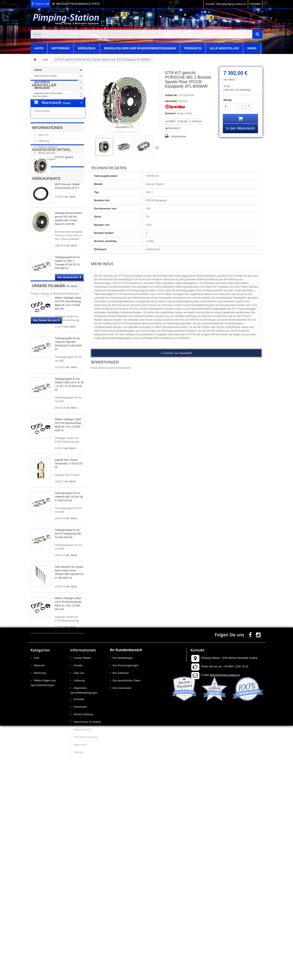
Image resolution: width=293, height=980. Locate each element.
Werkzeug (87, 48)
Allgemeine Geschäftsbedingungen (84, 861)
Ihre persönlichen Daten (127, 851)
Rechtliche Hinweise (85, 908)
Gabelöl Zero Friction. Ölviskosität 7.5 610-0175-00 (69, 571)
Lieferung (43, 215)
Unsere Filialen (46, 233)
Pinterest (173, 128)
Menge (228, 100)
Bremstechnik (46, 76)
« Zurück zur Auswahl (176, 353)
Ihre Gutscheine (122, 859)
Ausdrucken (179, 136)
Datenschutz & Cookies (87, 893)
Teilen (183, 122)
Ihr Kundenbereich (126, 821)
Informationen (47, 202)
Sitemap (78, 923)
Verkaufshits (46, 286)
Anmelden (255, 4)
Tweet (171, 122)
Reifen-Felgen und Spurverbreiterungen (140, 48)
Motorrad (60, 48)
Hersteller (44, 111)
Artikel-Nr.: (172, 95)
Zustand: (171, 113)
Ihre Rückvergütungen (126, 836)
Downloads (80, 877)
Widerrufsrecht (46, 227)
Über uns (43, 209)
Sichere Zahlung (47, 221)
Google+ (196, 122)
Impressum (80, 915)
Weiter (157, 147)
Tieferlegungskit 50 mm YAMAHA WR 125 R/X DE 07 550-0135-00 (69, 604)
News (252, 48)
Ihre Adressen (121, 844)
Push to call (42, 4)
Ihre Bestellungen (123, 829)
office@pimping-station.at (225, 846)
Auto (39, 48)
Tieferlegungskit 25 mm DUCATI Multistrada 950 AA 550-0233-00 (68, 641)
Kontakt (78, 836)
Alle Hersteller (224, 48)
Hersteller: (172, 101)
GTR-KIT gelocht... (65, 255)
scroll (282, 969)
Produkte (193, 48)
